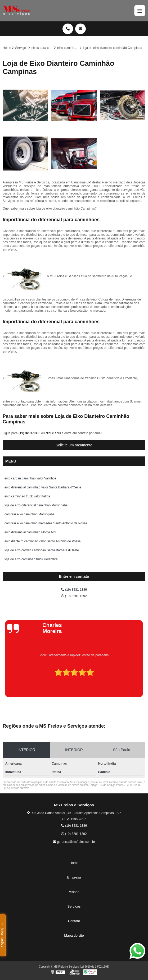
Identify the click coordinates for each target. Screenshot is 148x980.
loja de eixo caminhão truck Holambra (31, 559)
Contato (74, 921)
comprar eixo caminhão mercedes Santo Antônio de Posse (46, 523)
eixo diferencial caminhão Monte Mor (30, 532)
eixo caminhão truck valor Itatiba (27, 496)
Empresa (74, 877)
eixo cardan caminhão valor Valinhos (30, 478)
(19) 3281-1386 (30, 433)
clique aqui (53, 433)
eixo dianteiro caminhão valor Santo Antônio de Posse (43, 541)
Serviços (74, 906)
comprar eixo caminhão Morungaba (30, 514)
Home (74, 863)
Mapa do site (74, 935)
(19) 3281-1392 (74, 596)
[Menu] (140, 11)
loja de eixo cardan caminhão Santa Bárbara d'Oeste (42, 550)
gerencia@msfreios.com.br (74, 842)
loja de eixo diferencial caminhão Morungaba (36, 505)
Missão (74, 892)
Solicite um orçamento (74, 445)
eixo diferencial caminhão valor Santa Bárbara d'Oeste (43, 487)
